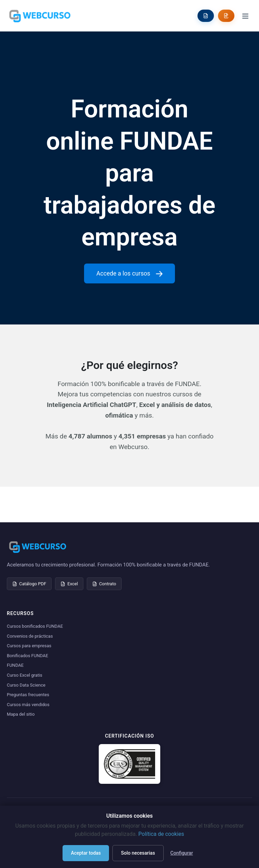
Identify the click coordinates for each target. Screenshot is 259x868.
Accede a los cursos (129, 273)
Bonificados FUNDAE (28, 656)
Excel (69, 584)
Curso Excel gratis (25, 675)
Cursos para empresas (29, 646)
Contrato (104, 584)
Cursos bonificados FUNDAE (35, 626)
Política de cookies (161, 834)
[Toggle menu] (245, 16)
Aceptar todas (86, 853)
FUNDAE (15, 665)
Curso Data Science (26, 685)
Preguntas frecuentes (28, 695)
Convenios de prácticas (30, 636)
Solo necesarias (138, 853)
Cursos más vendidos (28, 705)
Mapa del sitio (21, 714)
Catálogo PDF (29, 584)
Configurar (182, 853)
